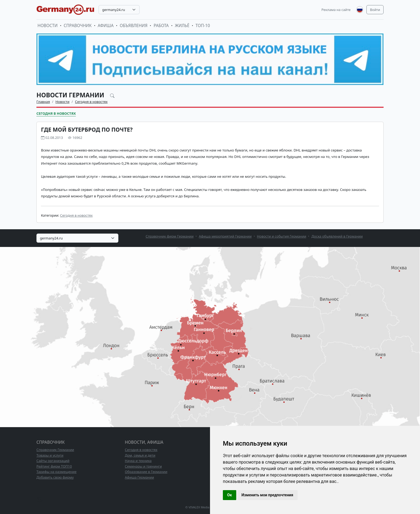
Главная (43, 102)
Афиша (106, 26)
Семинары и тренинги (143, 466)
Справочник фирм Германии (170, 236)
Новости (48, 26)
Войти (375, 10)
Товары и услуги (50, 455)
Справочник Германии (55, 450)
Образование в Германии (146, 472)
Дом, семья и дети (140, 455)
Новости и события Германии (282, 236)
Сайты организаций (53, 461)
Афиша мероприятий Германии (225, 236)
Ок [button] (230, 495)
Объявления (134, 26)
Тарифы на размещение (57, 472)
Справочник (78, 26)
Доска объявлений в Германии (337, 236)
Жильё (182, 26)
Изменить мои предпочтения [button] (267, 495)
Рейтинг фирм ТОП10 (54, 466)
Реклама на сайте (336, 10)
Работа (161, 26)
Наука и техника (138, 461)
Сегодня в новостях (91, 102)
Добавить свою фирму (55, 477)
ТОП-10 (203, 26)
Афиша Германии (139, 477)
